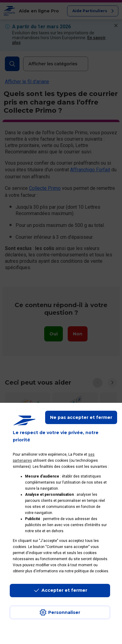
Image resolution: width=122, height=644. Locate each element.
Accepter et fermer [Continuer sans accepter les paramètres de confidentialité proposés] (64, 590)
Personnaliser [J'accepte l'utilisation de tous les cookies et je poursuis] (64, 612)
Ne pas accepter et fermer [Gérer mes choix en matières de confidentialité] (81, 417)
